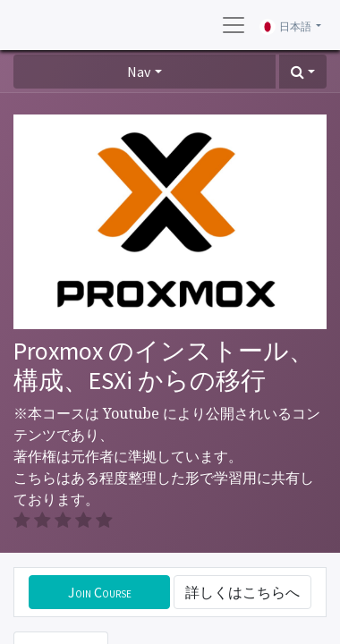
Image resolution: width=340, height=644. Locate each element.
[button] (303, 72)
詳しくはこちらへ (242, 592)
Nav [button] (139, 72)
